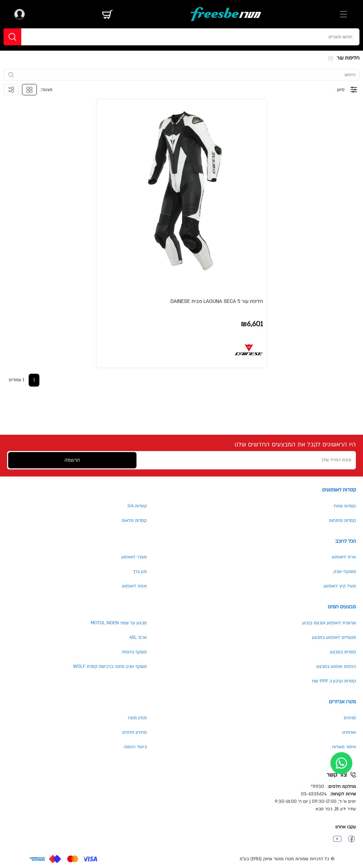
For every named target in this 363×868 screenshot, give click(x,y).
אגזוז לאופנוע (134, 586)
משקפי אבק (345, 571)
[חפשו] (12, 37)
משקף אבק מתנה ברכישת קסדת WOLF (110, 666)
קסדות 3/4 (137, 506)
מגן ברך (140, 571)
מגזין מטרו (137, 718)
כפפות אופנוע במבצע (336, 666)
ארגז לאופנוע (344, 557)
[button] (181, 233)
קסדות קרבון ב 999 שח (334, 681)
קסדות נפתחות (342, 520)
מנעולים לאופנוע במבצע (334, 637)
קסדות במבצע (343, 652)
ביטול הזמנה (135, 747)
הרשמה (72, 460)
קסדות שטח (345, 506)
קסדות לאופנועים (339, 490)
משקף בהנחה (134, 652)
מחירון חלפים (135, 732)
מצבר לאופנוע (134, 557)
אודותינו (349, 732)
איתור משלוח (344, 747)
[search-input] (185, 75)
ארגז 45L (138, 637)
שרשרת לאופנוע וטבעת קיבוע (329, 623)
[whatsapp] (341, 763)
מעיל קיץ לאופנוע (340, 586)
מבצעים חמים (342, 607)
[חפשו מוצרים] (217, 37)
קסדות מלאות (134, 520)
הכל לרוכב (346, 541)
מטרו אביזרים (342, 702)
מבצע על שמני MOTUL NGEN (119, 623)
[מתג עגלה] (107, 14)
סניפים (350, 718)
